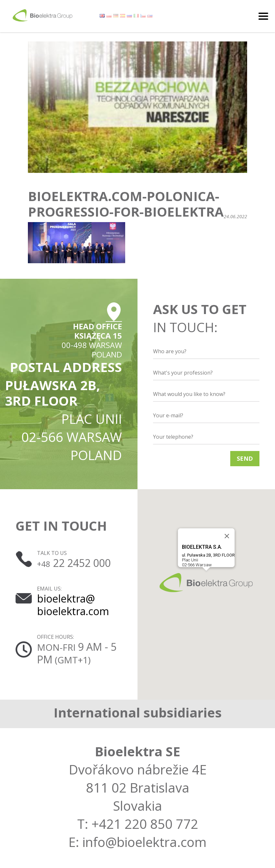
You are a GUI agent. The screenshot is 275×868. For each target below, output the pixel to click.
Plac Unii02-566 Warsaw (208, 556)
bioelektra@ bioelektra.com (73, 605)
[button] (206, 583)
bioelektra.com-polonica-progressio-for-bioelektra (126, 204)
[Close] (227, 536)
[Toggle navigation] (263, 16)
